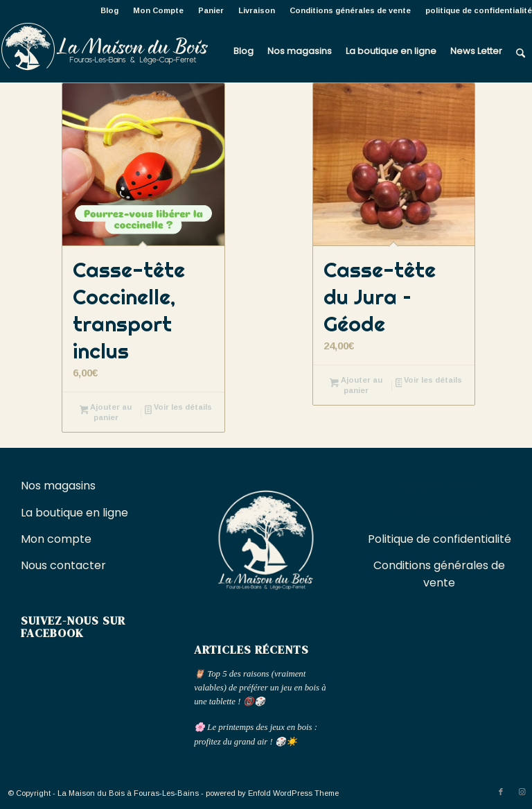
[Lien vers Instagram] (522, 792)
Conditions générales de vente (350, 10)
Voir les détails (178, 408)
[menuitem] (110, 10)
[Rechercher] (521, 51)
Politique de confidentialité (440, 539)
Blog (109, 10)
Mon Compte (158, 10)
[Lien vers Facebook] (501, 792)
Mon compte (56, 539)
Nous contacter (65, 565)
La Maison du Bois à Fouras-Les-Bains (128, 793)
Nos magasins (58, 486)
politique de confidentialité (479, 10)
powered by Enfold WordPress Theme (272, 793)
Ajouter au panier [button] (106, 412)
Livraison (257, 10)
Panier (211, 10)
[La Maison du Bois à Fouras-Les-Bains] (104, 51)
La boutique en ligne (76, 513)
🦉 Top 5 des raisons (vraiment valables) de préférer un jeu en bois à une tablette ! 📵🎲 (260, 688)
